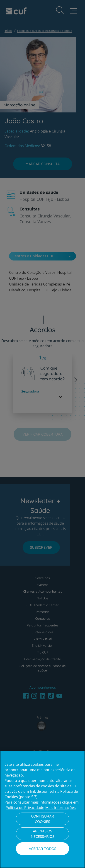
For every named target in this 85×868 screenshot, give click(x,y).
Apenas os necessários (43, 834)
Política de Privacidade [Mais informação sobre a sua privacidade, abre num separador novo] (25, 808)
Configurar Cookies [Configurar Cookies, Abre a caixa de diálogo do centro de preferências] (42, 819)
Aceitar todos (42, 849)
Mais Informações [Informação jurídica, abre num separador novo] (61, 808)
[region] (42, 809)
